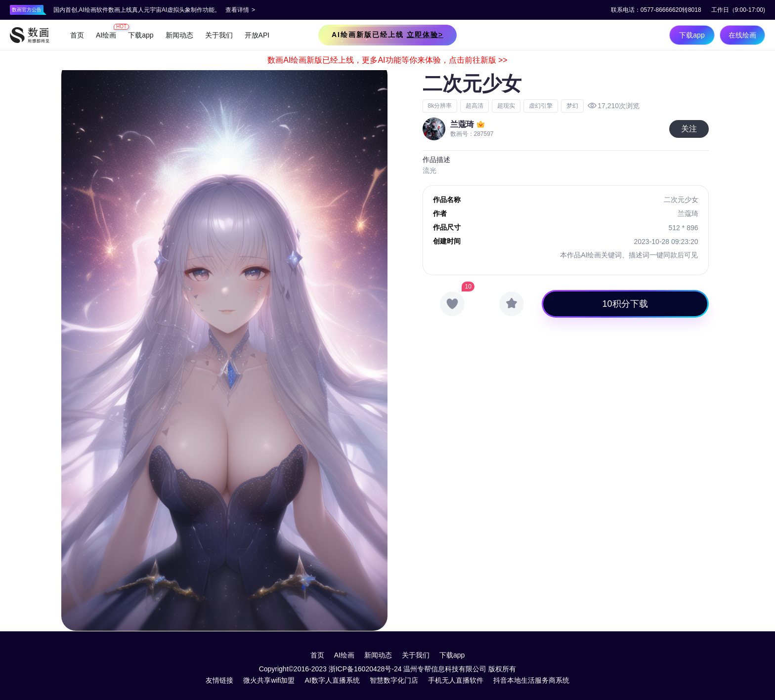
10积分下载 (625, 304)
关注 (689, 129)
